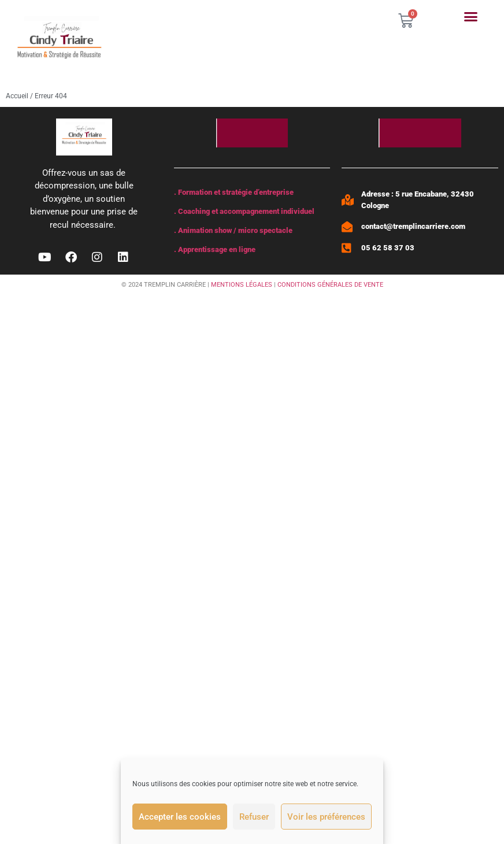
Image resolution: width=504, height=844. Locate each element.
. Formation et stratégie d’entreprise (234, 192)
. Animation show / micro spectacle (233, 230)
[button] (471, 17)
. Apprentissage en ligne (215, 249)
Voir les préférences (326, 817)
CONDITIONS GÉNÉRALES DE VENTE (330, 285)
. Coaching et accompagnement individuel (244, 211)
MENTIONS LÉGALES (242, 285)
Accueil (17, 96)
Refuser (254, 817)
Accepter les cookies (180, 817)
